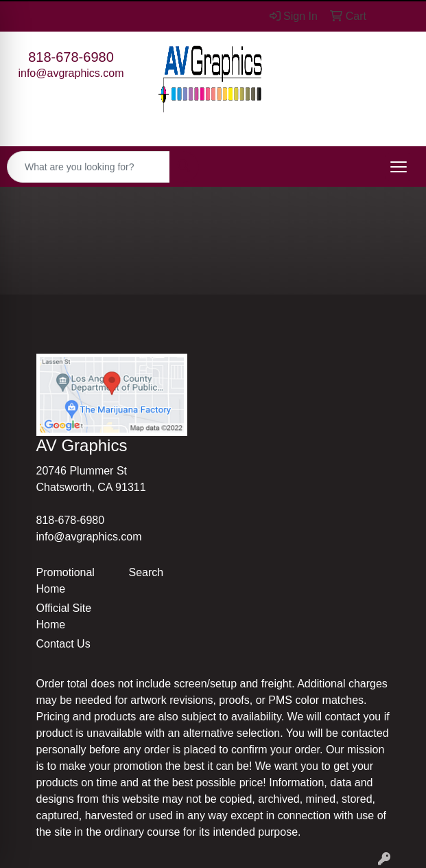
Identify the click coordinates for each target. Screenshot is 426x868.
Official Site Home (64, 616)
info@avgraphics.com (71, 73)
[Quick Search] (88, 167)
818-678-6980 (71, 57)
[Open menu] (399, 167)
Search (146, 572)
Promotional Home (66, 581)
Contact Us (63, 644)
